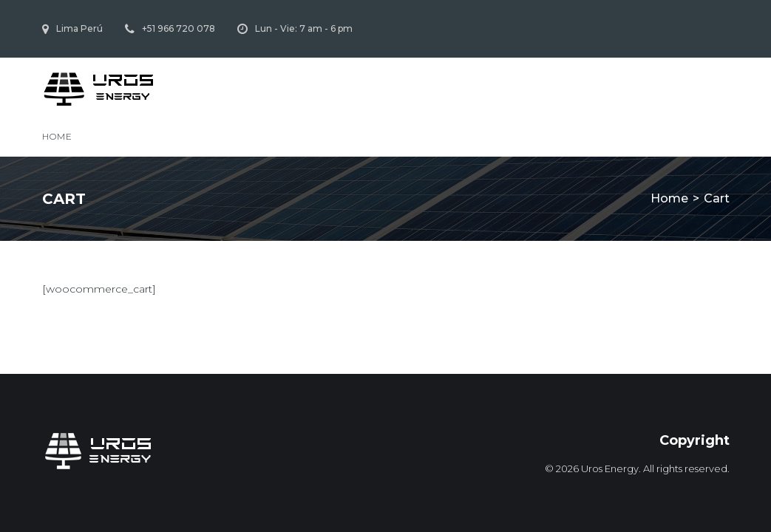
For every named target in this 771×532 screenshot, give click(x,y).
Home (58, 136)
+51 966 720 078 (179, 28)
